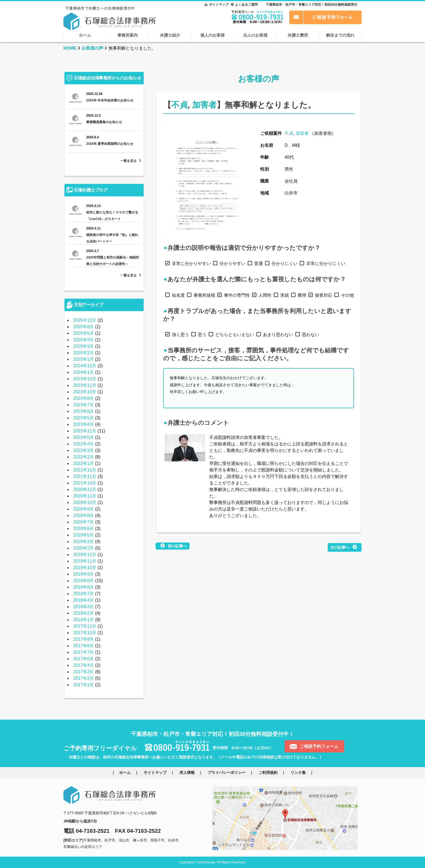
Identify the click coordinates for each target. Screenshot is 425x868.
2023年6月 (84, 411)
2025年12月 (85, 320)
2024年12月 (85, 366)
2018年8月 (84, 587)
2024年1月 (84, 372)
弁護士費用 (298, 35)
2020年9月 (84, 509)
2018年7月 (84, 594)
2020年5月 (84, 535)
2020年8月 (84, 516)
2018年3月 (84, 607)
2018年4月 (84, 600)
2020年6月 (84, 529)
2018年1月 (84, 620)
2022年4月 (84, 444)
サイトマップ (219, 5)
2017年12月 (85, 626)
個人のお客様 (212, 35)
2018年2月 (84, 613)
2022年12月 (85, 431)
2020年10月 (85, 502)
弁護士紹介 (170, 35)
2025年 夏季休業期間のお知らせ (110, 144)
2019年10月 (85, 568)
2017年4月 (84, 665)
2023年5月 (84, 418)
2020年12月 (85, 489)
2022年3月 (84, 450)
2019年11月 (85, 561)
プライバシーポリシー (227, 773)
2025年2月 (84, 353)
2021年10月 (85, 483)
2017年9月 (84, 639)
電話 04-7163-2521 (86, 831)
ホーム (85, 35)
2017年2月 (84, 678)
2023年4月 (84, 424)
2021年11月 (85, 476)
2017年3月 (84, 672)
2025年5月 (84, 333)
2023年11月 (85, 385)
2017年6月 (84, 659)
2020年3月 (84, 542)
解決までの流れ (340, 35)
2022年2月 (84, 457)
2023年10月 (85, 392)
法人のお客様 (255, 35)
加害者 (204, 105)
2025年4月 (84, 340)
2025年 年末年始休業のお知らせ (110, 100)
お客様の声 (92, 48)
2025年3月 (84, 346)
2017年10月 (85, 633)
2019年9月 (84, 574)
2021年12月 (85, 470)
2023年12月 (85, 379)
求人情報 (187, 773)
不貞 (179, 105)
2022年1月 (84, 463)
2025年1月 (84, 359)
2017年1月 (84, 685)
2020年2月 (84, 548)
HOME (70, 48)
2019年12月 (85, 555)
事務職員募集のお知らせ (104, 122)
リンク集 (298, 773)
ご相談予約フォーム (319, 746)
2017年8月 (84, 646)
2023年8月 (84, 398)
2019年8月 (84, 581)
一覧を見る (128, 161)
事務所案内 (128, 35)
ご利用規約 (268, 773)
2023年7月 (84, 405)
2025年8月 (84, 327)
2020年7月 (84, 522)
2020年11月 (85, 496)
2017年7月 (84, 652)
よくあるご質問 (246, 5)
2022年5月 (84, 437)
